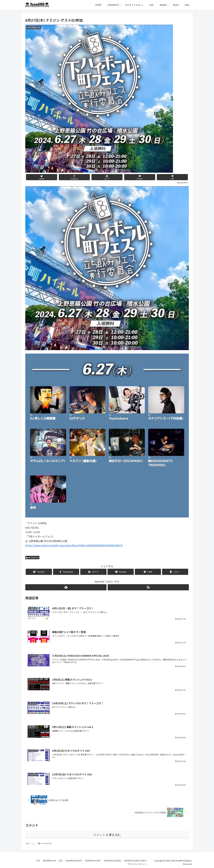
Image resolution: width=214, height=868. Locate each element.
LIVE (61, 861)
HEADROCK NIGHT (74, 861)
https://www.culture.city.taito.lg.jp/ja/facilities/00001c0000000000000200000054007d (74, 545)
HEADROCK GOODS (112, 861)
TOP (38, 861)
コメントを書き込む (107, 835)
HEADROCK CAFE (93, 861)
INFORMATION (32, 558)
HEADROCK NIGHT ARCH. (135, 861)
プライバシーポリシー (137, 864)
